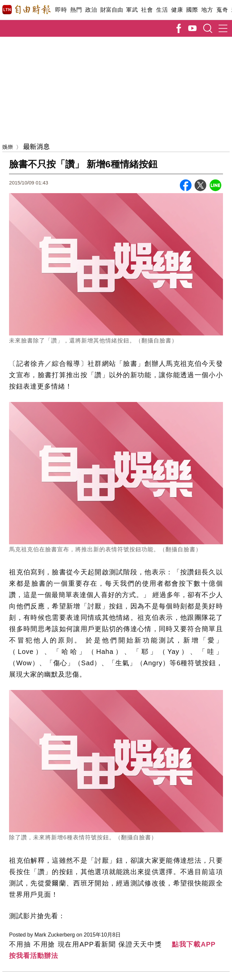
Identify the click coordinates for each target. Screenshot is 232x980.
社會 (147, 10)
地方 (207, 10)
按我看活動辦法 (34, 956)
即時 (61, 10)
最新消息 (36, 146)
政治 (91, 10)
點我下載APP (194, 944)
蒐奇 (222, 10)
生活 (162, 10)
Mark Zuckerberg (55, 935)
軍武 (132, 10)
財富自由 (111, 10)
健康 (177, 10)
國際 (192, 10)
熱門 (76, 10)
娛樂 (8, 147)
